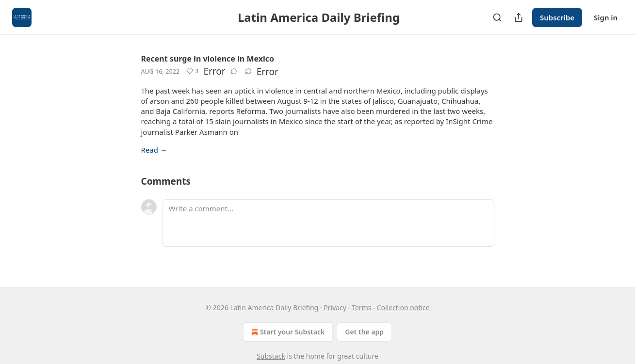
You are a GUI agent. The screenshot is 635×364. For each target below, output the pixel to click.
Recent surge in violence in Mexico (208, 59)
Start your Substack (287, 332)
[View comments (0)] (234, 71)
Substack (271, 356)
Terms (361, 308)
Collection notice (403, 308)
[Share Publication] (519, 17)
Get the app (364, 332)
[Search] (497, 17)
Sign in (606, 17)
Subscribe (557, 17)
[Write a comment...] (328, 223)
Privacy (335, 308)
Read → (154, 150)
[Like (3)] (192, 71)
